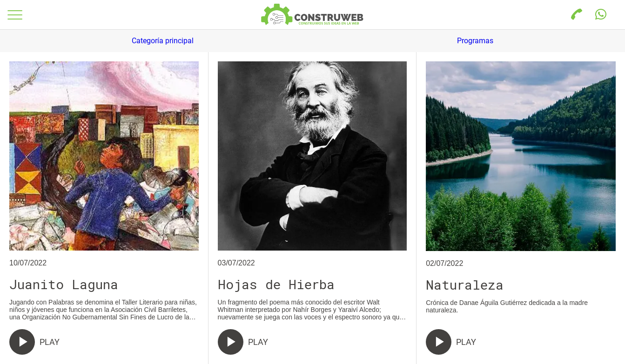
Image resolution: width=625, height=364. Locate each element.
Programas (475, 41)
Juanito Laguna (64, 284)
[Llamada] (577, 15)
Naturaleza (465, 285)
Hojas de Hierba (276, 284)
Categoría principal (163, 41)
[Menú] (15, 15)
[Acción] (601, 15)
